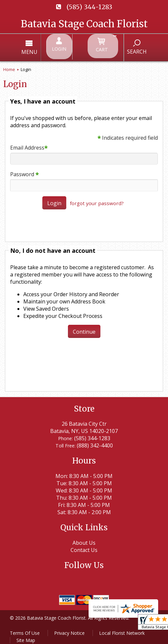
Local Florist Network (122, 628)
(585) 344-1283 (89, 7)
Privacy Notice (69, 628)
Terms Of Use (25, 628)
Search (118, 49)
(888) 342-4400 (95, 441)
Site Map (26, 636)
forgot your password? (97, 199)
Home (9, 65)
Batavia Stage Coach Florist (84, 24)
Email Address (27, 143)
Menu (48, 50)
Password (23, 170)
